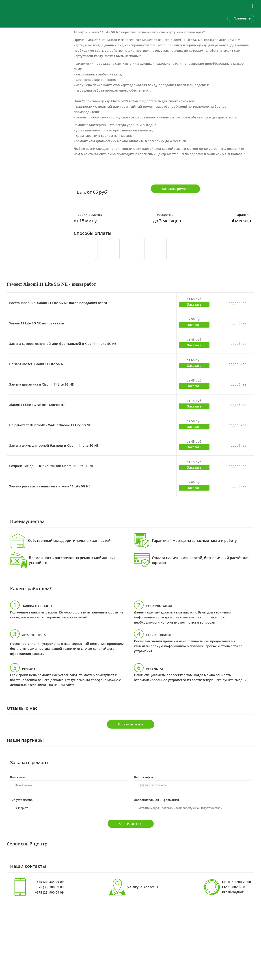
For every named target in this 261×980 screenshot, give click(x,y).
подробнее (237, 303)
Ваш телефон (144, 777)
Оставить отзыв (131, 724)
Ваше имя (17, 777)
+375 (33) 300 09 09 (49, 887)
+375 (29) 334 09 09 (49, 882)
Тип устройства (21, 800)
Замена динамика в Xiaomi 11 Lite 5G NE (41, 384)
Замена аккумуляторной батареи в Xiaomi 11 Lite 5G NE (54, 445)
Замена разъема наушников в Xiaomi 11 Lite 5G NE (50, 486)
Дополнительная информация (156, 800)
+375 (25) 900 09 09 (49, 892)
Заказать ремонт (175, 189)
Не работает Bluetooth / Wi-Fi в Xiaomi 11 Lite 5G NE (50, 425)
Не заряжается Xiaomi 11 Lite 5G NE (37, 364)
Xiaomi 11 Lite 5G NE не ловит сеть (37, 323)
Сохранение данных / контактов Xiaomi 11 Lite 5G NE (51, 466)
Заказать (194, 304)
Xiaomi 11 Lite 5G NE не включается (37, 405)
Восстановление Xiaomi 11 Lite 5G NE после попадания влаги (58, 303)
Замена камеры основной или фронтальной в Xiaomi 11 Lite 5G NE (63, 344)
